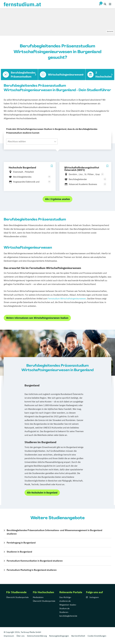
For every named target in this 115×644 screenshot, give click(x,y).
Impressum (9, 636)
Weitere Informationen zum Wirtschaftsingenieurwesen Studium (37, 318)
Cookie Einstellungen (97, 636)
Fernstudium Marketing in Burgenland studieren (32, 570)
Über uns (21, 636)
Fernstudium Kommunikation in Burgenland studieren (35, 561)
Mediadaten (38, 597)
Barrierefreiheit (78, 636)
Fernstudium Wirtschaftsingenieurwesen (67, 299)
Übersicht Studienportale (17, 597)
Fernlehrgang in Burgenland (21, 543)
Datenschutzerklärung (37, 636)
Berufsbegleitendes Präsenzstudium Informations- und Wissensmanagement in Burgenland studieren (54, 532)
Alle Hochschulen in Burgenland (42, 493)
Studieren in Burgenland (19, 552)
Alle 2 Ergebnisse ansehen (57, 199)
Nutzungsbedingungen (59, 636)
